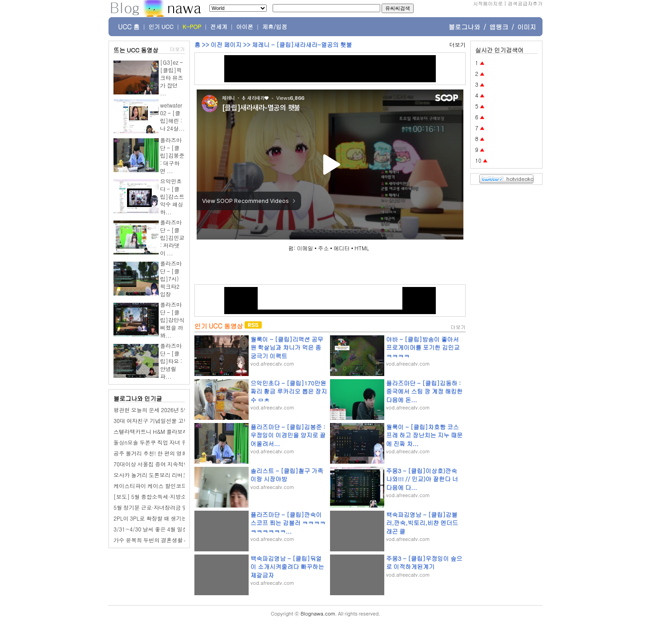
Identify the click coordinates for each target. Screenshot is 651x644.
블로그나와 (464, 27)
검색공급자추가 (525, 3)
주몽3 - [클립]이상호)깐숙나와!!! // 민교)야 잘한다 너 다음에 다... (422, 479)
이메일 (305, 248)
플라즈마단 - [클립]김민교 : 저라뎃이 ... (172, 237)
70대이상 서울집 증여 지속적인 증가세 (160, 464)
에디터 (342, 248)
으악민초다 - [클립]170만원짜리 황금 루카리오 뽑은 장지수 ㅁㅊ (289, 391)
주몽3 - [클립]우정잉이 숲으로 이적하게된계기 (424, 562)
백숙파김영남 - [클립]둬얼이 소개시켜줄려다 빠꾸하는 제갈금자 (287, 566)
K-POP (192, 27)
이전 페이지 (226, 45)
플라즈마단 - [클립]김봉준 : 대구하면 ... (172, 155)
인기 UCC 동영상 (219, 326)
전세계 (219, 27)
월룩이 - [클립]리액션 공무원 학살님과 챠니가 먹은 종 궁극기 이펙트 (287, 347)
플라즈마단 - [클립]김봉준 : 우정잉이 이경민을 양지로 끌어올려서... (288, 435)
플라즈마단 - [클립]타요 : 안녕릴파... (171, 361)
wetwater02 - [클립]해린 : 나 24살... (172, 117)
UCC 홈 (129, 27)
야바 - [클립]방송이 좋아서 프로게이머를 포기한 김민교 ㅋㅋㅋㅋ (423, 347)
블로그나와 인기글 (138, 398)
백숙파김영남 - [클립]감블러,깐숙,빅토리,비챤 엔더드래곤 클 (422, 523)
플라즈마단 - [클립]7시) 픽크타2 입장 (171, 279)
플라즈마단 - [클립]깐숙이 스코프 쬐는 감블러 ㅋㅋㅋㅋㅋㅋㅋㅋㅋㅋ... (288, 523)
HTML (362, 248)
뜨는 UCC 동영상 (136, 50)
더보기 (177, 49)
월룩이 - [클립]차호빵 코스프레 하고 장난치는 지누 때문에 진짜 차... (424, 435)
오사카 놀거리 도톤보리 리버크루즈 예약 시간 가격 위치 (181, 475)
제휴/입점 (275, 27)
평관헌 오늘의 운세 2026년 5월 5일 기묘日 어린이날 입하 (183, 410)
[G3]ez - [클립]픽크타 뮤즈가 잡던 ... (172, 78)
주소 (323, 248)
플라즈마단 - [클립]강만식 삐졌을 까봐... (172, 320)
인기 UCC (161, 27)
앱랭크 (499, 27)
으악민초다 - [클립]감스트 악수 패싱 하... (172, 196)
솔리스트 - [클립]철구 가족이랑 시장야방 (287, 475)
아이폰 (245, 27)
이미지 (527, 27)
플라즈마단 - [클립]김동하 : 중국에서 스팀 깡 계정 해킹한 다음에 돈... (424, 391)
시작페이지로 (488, 3)
